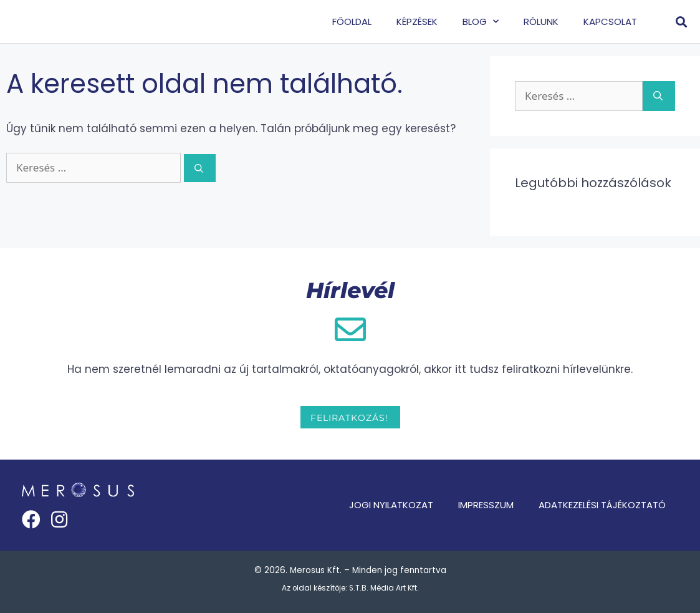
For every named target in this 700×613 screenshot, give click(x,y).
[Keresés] (200, 168)
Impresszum (486, 505)
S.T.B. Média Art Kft (383, 588)
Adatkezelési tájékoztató (602, 505)
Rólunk (541, 22)
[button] (681, 22)
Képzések (417, 22)
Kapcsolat (610, 22)
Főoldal (352, 22)
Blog (481, 22)
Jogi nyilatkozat (391, 505)
